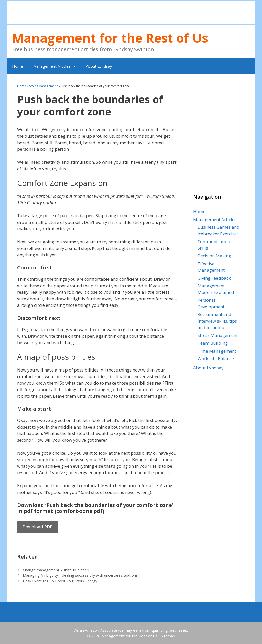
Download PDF (37, 527)
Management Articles (57, 66)
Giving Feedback (214, 278)
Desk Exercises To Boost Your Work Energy (60, 581)
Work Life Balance (216, 359)
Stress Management (43, 86)
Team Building (213, 343)
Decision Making (214, 256)
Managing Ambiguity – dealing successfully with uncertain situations (80, 575)
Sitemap (168, 636)
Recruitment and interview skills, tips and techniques (217, 321)
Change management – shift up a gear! (56, 570)
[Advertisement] (131, 13)
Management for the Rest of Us (110, 38)
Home (18, 66)
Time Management (217, 351)
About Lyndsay (99, 66)
